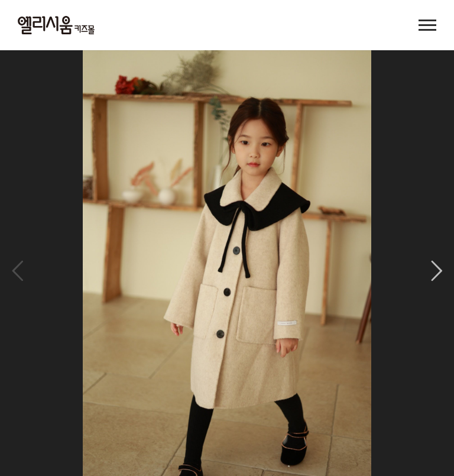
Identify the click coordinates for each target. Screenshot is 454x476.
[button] (437, 271)
